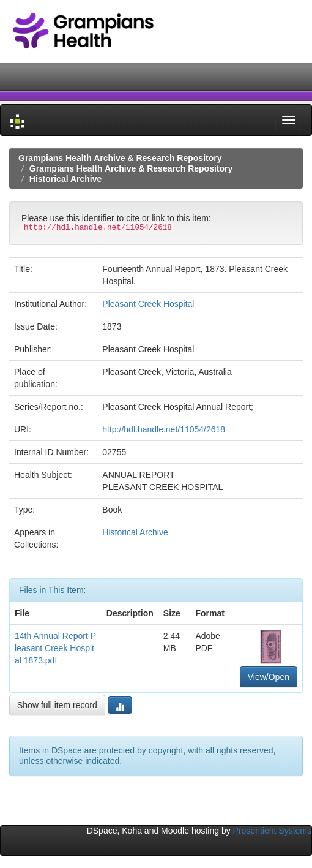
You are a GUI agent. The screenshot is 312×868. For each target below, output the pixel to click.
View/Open (269, 677)
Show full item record (57, 705)
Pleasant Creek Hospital (148, 304)
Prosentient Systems (272, 831)
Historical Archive (66, 179)
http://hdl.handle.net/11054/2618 (164, 429)
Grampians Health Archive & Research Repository (120, 158)
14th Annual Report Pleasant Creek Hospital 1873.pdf (55, 648)
